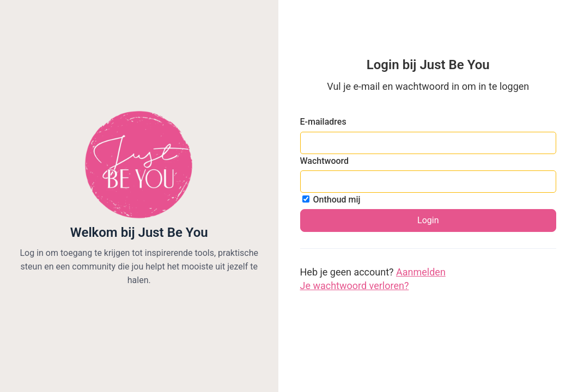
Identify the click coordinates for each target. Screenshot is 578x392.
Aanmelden (421, 272)
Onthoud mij (331, 200)
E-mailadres (323, 122)
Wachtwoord (325, 161)
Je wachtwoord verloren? (355, 286)
